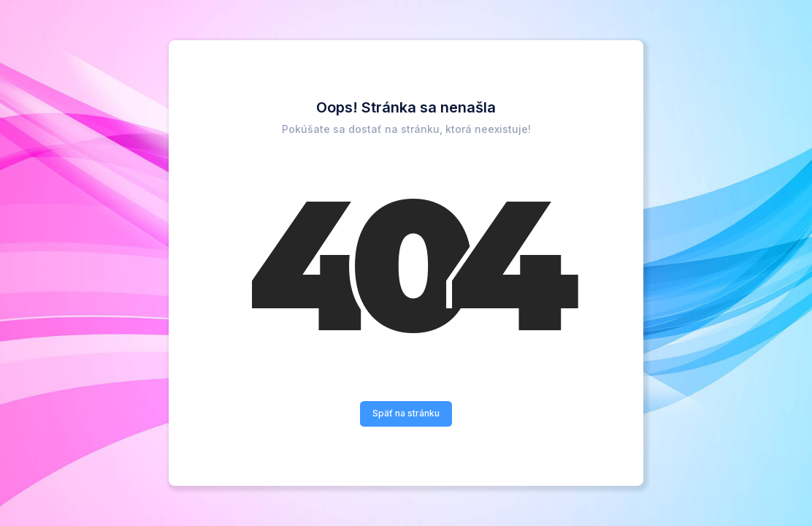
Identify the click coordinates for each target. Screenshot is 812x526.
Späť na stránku (406, 413)
